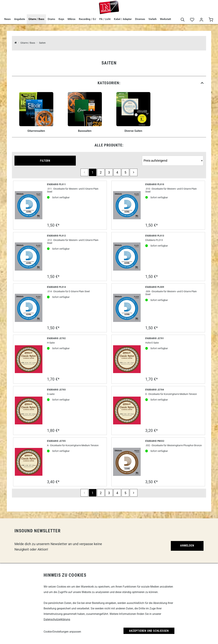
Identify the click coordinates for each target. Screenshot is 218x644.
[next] (134, 172)
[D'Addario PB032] (127, 462)
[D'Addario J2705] (29, 462)
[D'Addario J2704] (127, 410)
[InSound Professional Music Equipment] (16, 43)
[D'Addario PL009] (127, 308)
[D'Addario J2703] (29, 410)
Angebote (20, 19)
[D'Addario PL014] (29, 308)
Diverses (140, 19)
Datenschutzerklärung (57, 619)
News (7, 19)
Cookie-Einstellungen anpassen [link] (62, 632)
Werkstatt (165, 19)
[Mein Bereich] (201, 20)
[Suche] (183, 20)
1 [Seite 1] (93, 172)
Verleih (153, 19)
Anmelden (187, 546)
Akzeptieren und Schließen (149, 631)
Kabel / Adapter (123, 19)
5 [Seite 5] (125, 172)
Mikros (72, 19)
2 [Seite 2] (101, 172)
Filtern (45, 161)
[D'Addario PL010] (127, 205)
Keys (61, 19)
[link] (109, 83)
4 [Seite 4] (117, 172)
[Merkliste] (192, 20)
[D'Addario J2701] (127, 359)
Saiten (42, 43)
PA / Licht (105, 19)
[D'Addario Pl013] (127, 256)
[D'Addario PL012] (29, 256)
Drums (51, 19)
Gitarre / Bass (36, 19)
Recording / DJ (87, 19)
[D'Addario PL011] (29, 205)
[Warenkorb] (211, 20)
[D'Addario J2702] (29, 359)
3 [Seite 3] (109, 172)
